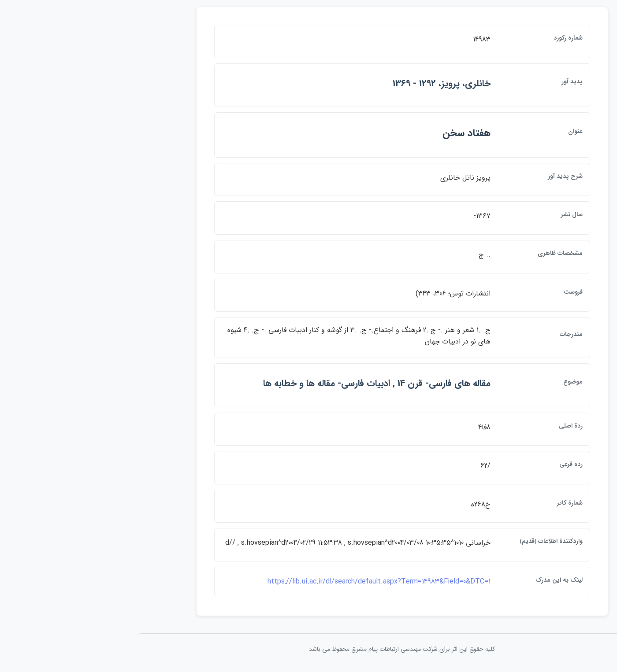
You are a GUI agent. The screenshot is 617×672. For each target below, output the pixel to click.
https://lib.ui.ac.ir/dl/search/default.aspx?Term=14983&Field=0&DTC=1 (286, 582)
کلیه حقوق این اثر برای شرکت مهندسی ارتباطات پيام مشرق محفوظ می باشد (308, 649)
